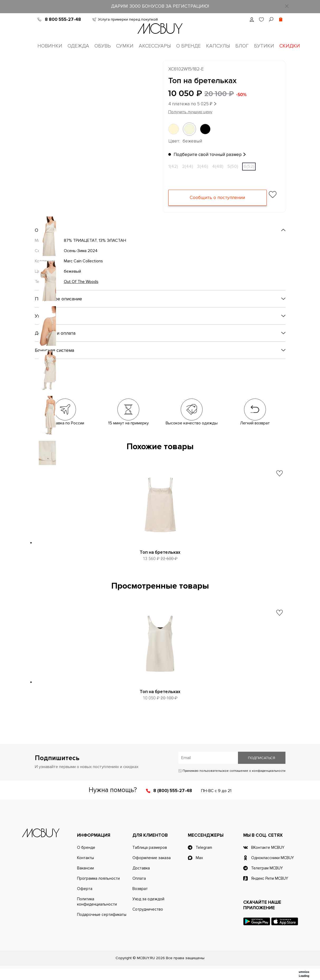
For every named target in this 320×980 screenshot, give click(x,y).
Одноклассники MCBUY (273, 869)
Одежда (78, 46)
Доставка (141, 879)
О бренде (188, 46)
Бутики (264, 46)
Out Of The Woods (81, 282)
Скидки (290, 46)
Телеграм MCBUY (267, 879)
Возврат (140, 900)
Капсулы (218, 46)
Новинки (50, 46)
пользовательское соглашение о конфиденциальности (242, 782)
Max (199, 869)
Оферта (85, 900)
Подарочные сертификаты (102, 926)
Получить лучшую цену (190, 113)
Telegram (204, 859)
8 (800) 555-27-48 (173, 802)
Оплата (139, 890)
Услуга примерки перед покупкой (128, 19)
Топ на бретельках (160, 553)
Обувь (103, 46)
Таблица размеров (150, 859)
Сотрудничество (148, 921)
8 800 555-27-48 (63, 19)
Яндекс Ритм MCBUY (270, 890)
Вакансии (85, 879)
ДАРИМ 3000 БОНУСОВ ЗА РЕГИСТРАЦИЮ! (160, 6)
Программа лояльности (98, 890)
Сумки (125, 46)
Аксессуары (155, 46)
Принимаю (232, 782)
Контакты (85, 869)
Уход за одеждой (148, 910)
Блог (242, 46)
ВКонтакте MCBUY (268, 859)
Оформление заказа (152, 869)
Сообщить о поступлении (218, 198)
